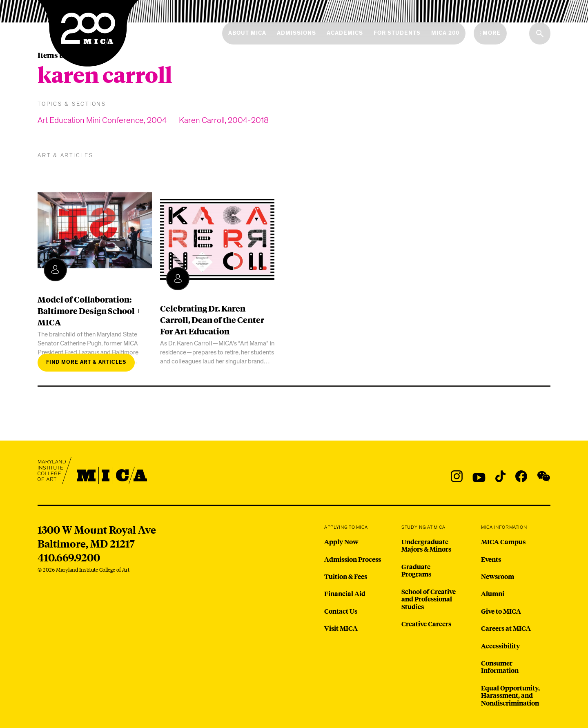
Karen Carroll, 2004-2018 (224, 120)
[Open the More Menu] (490, 33)
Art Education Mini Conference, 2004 (102, 120)
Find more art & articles (86, 362)
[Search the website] (540, 33)
